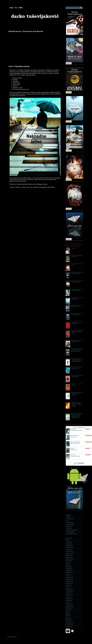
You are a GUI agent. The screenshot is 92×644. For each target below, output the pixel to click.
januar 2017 (69, 576)
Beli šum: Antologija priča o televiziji (76, 351)
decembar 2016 (69, 578)
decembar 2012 (69, 598)
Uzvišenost (74, 256)
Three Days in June (75, 435)
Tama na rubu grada (75, 442)
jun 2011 (68, 612)
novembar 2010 (69, 625)
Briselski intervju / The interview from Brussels (26, 31)
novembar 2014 (69, 583)
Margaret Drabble (75, 456)
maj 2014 (68, 587)
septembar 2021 (70, 551)
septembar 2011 (69, 608)
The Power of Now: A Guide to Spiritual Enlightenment (77, 416)
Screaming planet (70, 532)
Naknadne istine (75, 290)
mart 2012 (68, 602)
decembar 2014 (69, 581)
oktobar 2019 (69, 561)
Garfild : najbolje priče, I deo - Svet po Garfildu (77, 405)
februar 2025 (69, 538)
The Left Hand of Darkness (76, 394)
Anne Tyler (74, 437)
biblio (21, 8)
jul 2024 (68, 540)
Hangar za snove (75, 306)
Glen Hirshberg (69, 522)
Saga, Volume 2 (75, 377)
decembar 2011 (69, 604)
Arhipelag (68, 515)
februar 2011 (69, 619)
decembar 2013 (69, 589)
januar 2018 (69, 566)
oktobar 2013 (69, 593)
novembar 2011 (69, 606)
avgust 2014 (69, 585)
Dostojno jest (75, 323)
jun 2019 (68, 563)
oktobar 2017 (69, 570)
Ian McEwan (74, 450)
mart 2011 (68, 617)
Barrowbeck (73, 429)
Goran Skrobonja (70, 524)
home (12, 8)
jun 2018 (68, 565)
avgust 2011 (69, 610)
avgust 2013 (69, 597)
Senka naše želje (76, 273)
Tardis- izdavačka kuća (71, 534)
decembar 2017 (69, 568)
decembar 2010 (69, 623)
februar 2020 (69, 555)
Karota (73, 248)
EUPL (67, 521)
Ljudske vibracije (76, 282)
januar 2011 (69, 621)
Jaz (72, 265)
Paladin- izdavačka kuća (72, 530)
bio (16, 8)
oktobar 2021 (69, 549)
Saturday (72, 448)
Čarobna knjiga (70, 519)
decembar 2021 (69, 546)
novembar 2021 (69, 548)
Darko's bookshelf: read (79, 428)
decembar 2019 (69, 557)
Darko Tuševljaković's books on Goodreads (74, 245)
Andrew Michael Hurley (77, 430)
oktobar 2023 (69, 542)
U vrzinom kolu (75, 315)
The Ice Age (73, 455)
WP (8, 639)
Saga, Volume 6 (75, 368)
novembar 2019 (69, 559)
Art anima (68, 517)
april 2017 (68, 574)
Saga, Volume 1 (75, 341)
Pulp (73, 385)
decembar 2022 (69, 544)
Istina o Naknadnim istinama (19, 66)
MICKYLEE (69, 526)
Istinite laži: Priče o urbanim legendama (76, 360)
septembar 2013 (70, 595)
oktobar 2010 (69, 627)
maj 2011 (68, 613)
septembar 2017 (70, 572)
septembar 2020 (70, 553)
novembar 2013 (69, 591)
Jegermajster (75, 299)
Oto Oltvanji (69, 528)
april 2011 (68, 615)
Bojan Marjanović (75, 443)
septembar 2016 (70, 580)
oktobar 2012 (69, 600)
